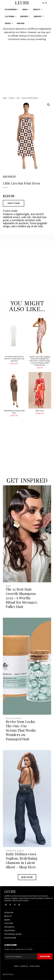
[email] (21, 956)
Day (18, 98)
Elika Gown (40, 411)
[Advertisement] (27, 68)
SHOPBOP (9, 177)
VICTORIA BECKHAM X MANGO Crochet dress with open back (14, 359)
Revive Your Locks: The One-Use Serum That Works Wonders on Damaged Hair (21, 730)
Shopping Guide (15, 851)
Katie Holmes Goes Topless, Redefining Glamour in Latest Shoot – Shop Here (22, 860)
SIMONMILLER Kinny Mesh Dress (14, 412)
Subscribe (45, 956)
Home (5, 98)
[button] (49, 105)
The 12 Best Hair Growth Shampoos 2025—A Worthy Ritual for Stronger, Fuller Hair (22, 598)
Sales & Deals (14, 718)
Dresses (12, 98)
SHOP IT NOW (14, 203)
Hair (8, 586)
